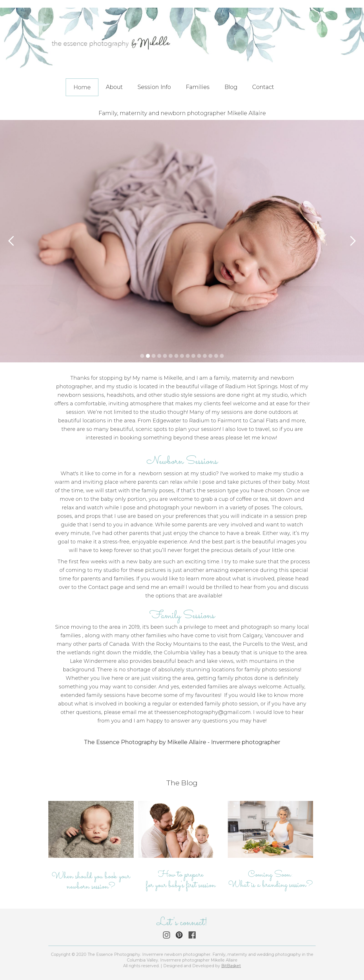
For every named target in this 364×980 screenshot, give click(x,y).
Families (198, 87)
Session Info (154, 87)
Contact (263, 87)
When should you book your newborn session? (91, 882)
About (114, 87)
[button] (307, 77)
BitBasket (231, 966)
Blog (231, 87)
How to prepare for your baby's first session (181, 880)
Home (82, 87)
